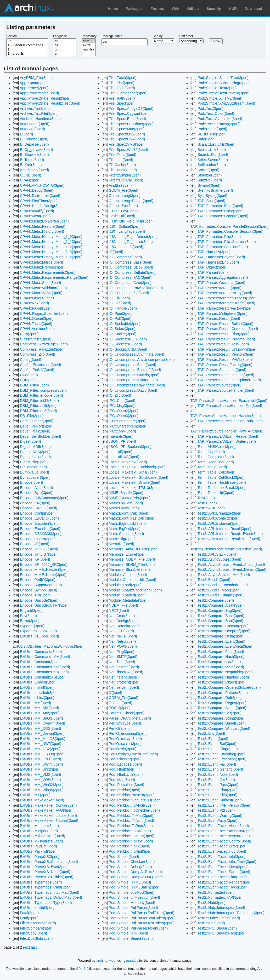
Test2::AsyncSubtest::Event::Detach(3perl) (232, 569)
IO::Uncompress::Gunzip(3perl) (134, 375)
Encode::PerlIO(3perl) (38, 580)
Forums (157, 9)
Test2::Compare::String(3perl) (222, 718)
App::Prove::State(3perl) (39, 93)
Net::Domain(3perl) (124, 626)
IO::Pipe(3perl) (121, 314)
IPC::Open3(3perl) (124, 416)
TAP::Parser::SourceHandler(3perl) (226, 390)
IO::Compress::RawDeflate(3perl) (136, 288)
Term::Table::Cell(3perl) (216, 472)
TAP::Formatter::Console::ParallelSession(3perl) (230, 226)
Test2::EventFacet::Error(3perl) (223, 846)
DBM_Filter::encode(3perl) (41, 395)
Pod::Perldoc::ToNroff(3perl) (131, 821)
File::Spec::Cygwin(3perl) (129, 113)
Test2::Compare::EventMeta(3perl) (226, 646)
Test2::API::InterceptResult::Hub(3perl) (229, 539)
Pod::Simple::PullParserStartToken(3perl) (142, 918)
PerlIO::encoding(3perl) (128, 733)
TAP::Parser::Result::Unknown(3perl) (227, 349)
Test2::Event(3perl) (213, 739)
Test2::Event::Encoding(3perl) (222, 754)
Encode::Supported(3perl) (41, 585)
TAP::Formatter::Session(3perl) (223, 247)
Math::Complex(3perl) (126, 534)
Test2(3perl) (207, 503)
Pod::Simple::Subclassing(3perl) (224, 83)
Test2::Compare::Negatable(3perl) (225, 672)
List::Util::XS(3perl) (124, 457)
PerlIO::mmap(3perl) (125, 739)
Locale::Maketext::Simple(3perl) (135, 482)
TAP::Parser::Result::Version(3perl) (226, 354)
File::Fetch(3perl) (123, 78)
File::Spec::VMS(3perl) (127, 144)
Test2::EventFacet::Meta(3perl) (223, 867)
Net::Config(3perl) (123, 621)
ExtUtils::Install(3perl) (37, 687)
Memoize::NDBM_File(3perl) (132, 559)
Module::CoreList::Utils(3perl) (133, 580)
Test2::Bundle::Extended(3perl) (223, 585)
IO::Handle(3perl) (123, 308)
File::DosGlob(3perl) (36, 938)
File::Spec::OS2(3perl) (127, 134)
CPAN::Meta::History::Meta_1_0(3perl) (51, 237)
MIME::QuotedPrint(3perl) (130, 498)
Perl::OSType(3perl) (125, 723)
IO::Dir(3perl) (119, 298)
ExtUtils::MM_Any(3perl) (40, 713)
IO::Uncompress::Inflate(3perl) (133, 380)
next (26, 947)
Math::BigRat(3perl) (125, 529)
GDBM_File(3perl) (124, 190)
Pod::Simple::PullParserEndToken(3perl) (142, 913)
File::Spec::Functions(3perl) (131, 124)
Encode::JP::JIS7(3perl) (39, 554)
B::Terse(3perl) (32, 160)
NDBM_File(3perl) (123, 605)
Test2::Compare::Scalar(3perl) (222, 708)
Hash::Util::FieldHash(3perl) (131, 221)
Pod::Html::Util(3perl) (126, 774)
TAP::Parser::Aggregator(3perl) (223, 277)
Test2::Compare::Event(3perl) (221, 641)
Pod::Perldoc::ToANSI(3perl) (132, 805)
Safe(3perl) (207, 139)
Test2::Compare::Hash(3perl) (221, 657)
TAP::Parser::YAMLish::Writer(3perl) (227, 441)
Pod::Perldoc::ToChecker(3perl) (134, 810)
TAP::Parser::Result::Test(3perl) (223, 344)
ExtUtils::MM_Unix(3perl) (40, 769)
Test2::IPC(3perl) (211, 923)
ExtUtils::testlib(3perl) (37, 908)
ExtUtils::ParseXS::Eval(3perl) (44, 867)
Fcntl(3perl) (29, 918)
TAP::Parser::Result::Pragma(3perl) (226, 339)
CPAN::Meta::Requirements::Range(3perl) (54, 277)
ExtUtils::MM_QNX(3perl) (40, 759)
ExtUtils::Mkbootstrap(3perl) (43, 836)
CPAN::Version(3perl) (37, 329)
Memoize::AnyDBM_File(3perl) (134, 549)
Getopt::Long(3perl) (125, 196)
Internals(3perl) (121, 436)
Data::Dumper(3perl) (37, 421)
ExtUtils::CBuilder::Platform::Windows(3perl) (49, 646)
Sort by (158, 36)
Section (12, 36)
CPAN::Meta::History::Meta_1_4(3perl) (51, 257)
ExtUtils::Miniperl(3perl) (39, 831)
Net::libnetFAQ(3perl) (126, 672)
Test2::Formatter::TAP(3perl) (221, 897)
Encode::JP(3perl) (35, 544)
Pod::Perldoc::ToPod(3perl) (131, 826)
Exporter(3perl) (32, 626)
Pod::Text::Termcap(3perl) (218, 124)
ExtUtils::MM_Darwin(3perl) (42, 733)
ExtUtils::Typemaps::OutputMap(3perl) (51, 897)
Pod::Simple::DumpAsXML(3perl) (136, 877)
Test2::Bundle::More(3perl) (219, 590)
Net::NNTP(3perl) (123, 636)
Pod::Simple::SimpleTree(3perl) (223, 78)
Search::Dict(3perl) (213, 155)
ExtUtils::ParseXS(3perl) (40, 857)
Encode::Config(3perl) (38, 513)
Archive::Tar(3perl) (35, 109)
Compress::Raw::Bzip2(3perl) (44, 344)
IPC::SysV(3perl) (122, 431)
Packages (134, 9)
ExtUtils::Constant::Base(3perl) (45, 667)
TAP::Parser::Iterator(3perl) (220, 288)
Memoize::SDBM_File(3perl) (132, 565)
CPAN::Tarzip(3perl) (36, 324)
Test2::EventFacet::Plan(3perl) (222, 877)
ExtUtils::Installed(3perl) (39, 693)
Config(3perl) (30, 360)
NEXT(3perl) (119, 611)
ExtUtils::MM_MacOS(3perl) (43, 739)
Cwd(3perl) (29, 375)
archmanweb (106, 961)
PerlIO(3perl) (119, 728)
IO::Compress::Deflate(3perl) (132, 272)
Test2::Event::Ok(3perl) (216, 780)
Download (253, 9)
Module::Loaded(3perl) (127, 595)
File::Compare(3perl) (37, 928)
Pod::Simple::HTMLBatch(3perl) (135, 887)
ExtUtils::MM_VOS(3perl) (40, 780)
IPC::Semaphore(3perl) (128, 421)
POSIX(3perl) (120, 708)
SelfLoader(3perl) (212, 165)
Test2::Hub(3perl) (212, 903)
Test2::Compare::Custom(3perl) (223, 626)
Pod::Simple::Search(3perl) (131, 938)
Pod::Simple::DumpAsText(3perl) (135, 872)
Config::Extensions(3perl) (40, 365)
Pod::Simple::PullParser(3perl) (133, 908)
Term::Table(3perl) (212, 467)
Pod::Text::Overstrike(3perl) (220, 119)
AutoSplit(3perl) (32, 129)
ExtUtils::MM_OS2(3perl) (40, 749)
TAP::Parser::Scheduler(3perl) (222, 370)
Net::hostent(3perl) (124, 667)
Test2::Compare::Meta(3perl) (221, 667)
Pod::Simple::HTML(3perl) (130, 882)
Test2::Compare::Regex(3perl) (222, 703)
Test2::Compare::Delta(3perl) (221, 636)
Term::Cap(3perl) (211, 452)
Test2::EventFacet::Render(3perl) (224, 882)
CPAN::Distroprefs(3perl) (40, 196)
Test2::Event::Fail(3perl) (217, 764)
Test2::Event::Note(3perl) (218, 774)
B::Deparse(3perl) (34, 144)
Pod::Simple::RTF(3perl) (129, 933)
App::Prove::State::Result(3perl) (46, 98)
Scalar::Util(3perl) (212, 150)
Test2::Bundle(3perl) (214, 580)
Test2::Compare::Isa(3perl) (219, 662)
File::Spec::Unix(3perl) (127, 139)
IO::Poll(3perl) (120, 318)
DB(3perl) (28, 380)
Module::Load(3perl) (125, 585)
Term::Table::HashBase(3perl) (222, 482)
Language (60, 36)
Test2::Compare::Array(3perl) (221, 605)
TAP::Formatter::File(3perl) (219, 237)
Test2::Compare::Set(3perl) (220, 713)
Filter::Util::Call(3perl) (126, 180)
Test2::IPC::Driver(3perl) (217, 928)
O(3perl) (116, 693)
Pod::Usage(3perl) (212, 129)
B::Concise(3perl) (34, 139)
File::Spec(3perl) (122, 103)
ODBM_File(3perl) (124, 698)
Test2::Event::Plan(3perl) (218, 790)
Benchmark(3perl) (34, 170)
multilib (89, 49)
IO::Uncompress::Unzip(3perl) (133, 390)
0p (27, 41)
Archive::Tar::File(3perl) (39, 113)
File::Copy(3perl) (33, 933)
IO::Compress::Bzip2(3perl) (131, 267)
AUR (233, 9)
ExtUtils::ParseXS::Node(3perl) (45, 872)
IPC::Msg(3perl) (122, 406)
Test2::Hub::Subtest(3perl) (219, 918)
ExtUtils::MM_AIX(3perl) (39, 708)
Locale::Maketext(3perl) (128, 462)
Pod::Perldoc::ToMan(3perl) (131, 816)
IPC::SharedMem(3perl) (128, 426)
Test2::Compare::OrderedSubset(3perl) (229, 687)
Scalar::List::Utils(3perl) (216, 144)
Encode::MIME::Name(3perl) (43, 575)
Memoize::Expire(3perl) (128, 554)
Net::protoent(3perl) (125, 682)
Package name (112, 36)
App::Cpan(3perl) (34, 83)
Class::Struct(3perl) (36, 339)
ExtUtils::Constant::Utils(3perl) (44, 672)
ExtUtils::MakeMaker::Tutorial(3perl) (49, 821)
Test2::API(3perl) (211, 508)
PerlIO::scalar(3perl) (125, 744)
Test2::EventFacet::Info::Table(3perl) (227, 862)
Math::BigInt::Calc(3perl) (129, 513)
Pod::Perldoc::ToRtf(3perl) (130, 831)
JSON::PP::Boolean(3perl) (130, 447)
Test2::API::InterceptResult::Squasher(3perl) (226, 549)
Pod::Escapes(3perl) (125, 764)
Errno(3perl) (30, 621)
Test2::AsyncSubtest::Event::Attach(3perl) (231, 565)
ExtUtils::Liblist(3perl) (37, 698)
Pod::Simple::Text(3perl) (217, 88)
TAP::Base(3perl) (211, 201)
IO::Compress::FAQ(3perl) (130, 277)
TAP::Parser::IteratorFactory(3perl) (226, 308)
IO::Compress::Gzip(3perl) (130, 283)
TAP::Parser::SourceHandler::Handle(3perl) (226, 416)
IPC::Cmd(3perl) (122, 401)
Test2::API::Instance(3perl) (219, 523)
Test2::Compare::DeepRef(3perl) (224, 631)
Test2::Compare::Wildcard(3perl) (224, 728)
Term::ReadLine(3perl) (216, 462)
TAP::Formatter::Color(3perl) (221, 211)
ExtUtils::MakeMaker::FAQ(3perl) (47, 810)
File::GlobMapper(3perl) (128, 93)
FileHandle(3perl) (123, 170)
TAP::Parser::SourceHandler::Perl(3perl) (230, 421)
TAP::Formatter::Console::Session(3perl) (230, 231)
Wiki (176, 9)
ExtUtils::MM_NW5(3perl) (41, 744)
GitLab (193, 9)
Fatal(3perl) (29, 913)
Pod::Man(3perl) (122, 780)
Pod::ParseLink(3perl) (126, 785)
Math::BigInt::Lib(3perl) (127, 523)
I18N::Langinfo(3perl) (126, 247)
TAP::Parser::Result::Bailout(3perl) (226, 324)
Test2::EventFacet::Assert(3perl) (224, 836)
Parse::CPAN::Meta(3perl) (130, 718)
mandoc (132, 961)
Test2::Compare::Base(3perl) (221, 616)
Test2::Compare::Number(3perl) (223, 677)
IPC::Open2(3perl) (124, 411)
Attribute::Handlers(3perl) (40, 119)
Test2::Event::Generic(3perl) (220, 769)
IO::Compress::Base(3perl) (131, 262)
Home (113, 9)
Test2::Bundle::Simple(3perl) (221, 595)
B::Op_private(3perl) (36, 150)
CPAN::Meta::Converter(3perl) (44, 221)
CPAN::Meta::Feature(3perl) (43, 226)
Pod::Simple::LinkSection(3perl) (134, 897)
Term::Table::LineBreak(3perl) (222, 488)
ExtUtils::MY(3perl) (35, 795)
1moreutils (27, 54)
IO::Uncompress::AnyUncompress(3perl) (142, 360)
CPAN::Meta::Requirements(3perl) (48, 272)
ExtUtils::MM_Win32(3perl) (42, 785)
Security (214, 9)
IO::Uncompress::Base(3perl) (133, 365)
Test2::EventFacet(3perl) (218, 821)
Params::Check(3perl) (127, 713)
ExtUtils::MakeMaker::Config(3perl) (48, 805)
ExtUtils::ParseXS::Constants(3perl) (49, 862)
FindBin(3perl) (120, 185)
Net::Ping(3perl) (122, 652)
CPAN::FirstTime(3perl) (39, 201)
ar (65, 41)
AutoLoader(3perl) (34, 124)
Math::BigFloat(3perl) (126, 503)
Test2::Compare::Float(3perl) (221, 652)
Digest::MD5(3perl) (35, 447)
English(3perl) (31, 611)
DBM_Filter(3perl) (34, 385)
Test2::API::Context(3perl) (218, 518)
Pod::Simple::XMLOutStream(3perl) (226, 103)
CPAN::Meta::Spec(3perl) (40, 283)
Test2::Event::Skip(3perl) (218, 795)
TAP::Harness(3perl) (214, 252)
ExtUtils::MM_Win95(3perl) (42, 790)
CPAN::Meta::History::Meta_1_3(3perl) (51, 252)
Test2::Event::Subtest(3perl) (220, 800)
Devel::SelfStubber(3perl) (40, 436)
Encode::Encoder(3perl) (39, 523)
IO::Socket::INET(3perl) (128, 339)
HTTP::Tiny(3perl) (123, 211)
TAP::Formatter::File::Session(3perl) (227, 242)
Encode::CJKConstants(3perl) (44, 498)
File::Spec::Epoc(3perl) (127, 119)
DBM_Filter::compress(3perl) (43, 390)
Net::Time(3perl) (122, 662)
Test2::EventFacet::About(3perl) (223, 826)
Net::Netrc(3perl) (122, 641)
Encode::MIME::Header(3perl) (44, 569)
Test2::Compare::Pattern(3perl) (223, 693)
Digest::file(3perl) (34, 462)
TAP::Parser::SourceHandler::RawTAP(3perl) (227, 431)
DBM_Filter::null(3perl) (38, 406)
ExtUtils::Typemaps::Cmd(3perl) (46, 887)
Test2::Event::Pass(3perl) (218, 785)
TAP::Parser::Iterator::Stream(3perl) (226, 303)
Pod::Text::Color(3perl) (216, 113)
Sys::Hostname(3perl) (215, 190)
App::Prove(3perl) (34, 88)
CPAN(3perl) (30, 180)
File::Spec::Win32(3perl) (128, 150)
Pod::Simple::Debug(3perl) (130, 867)
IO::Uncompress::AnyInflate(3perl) (137, 354)
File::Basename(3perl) (38, 923)
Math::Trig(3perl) (122, 539)
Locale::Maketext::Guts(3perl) (133, 472)
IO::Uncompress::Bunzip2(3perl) (135, 370)
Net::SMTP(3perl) (123, 657)
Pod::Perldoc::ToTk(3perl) (130, 846)
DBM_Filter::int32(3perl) (39, 401)
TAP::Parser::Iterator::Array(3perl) (225, 293)
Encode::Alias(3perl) (36, 488)
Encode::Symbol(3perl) (38, 590)
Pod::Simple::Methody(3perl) (132, 903)
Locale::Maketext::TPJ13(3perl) (134, 488)
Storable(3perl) (210, 175)
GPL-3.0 (82, 969)
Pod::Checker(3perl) (125, 759)
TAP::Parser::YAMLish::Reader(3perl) (228, 436)
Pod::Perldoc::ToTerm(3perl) (132, 836)
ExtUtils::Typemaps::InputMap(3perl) (49, 892)
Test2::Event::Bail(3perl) (217, 744)
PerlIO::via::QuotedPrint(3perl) (133, 754)
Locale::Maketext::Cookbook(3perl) (137, 467)
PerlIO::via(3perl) (123, 749)
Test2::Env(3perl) (211, 733)
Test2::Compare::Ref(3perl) (220, 698)
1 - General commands (27, 45)
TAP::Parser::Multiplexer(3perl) (223, 314)
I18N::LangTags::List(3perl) (131, 242)
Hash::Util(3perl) (122, 216)
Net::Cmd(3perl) (122, 616)
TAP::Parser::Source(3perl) (220, 385)
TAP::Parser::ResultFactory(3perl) (225, 365)
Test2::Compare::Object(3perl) (222, 682)
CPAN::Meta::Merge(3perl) (41, 262)
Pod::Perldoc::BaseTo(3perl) (132, 795)
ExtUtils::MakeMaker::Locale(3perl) (48, 816)
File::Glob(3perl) (122, 88)
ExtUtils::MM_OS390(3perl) (42, 754)
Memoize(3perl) (122, 544)
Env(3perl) (28, 616)
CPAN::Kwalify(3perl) (37, 211)
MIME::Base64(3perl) (126, 493)
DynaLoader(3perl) (35, 477)
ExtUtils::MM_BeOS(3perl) (41, 718)
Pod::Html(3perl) (122, 769)
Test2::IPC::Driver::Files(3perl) (222, 933)
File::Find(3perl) (122, 83)
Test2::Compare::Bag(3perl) (220, 611)
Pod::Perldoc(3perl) (125, 790)
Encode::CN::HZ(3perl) (38, 508)
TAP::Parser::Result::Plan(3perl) (224, 334)
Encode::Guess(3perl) (38, 539)
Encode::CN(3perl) (35, 503)
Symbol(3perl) (209, 185)
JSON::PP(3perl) (122, 441)
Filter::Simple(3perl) (125, 175)
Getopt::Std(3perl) (123, 206)
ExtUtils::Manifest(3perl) (39, 826)
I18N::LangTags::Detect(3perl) (133, 237)
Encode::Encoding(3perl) (40, 529)
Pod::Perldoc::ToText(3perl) (131, 841)
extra (89, 45)
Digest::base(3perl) (35, 457)
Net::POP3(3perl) (123, 646)
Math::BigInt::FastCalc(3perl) (132, 518)
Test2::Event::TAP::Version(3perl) (224, 805)
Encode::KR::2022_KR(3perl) (44, 565)
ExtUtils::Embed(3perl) (38, 682)
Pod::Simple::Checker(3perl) (132, 862)
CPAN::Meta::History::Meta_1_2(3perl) (51, 247)
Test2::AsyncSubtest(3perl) (219, 559)
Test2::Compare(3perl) (216, 600)
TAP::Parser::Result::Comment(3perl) (228, 329)
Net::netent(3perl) (123, 677)
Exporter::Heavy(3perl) (38, 631)
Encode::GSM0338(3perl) (41, 534)
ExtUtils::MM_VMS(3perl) (40, 774)
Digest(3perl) (30, 441)
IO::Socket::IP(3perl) (125, 344)
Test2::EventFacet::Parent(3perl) (224, 872)
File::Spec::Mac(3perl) (127, 129)
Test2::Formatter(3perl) (216, 892)
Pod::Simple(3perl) (124, 857)
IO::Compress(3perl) (125, 257)
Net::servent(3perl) (124, 687)
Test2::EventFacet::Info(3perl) (222, 857)
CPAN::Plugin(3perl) (36, 308)
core (89, 41)
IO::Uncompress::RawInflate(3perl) (137, 385)
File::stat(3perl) (121, 160)
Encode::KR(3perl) (35, 559)
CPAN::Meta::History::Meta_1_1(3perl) (51, 242)
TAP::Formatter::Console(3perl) (223, 216)
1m (27, 49)
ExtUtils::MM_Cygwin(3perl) (43, 723)
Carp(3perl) (29, 334)
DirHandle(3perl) (33, 467)
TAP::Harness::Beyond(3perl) (221, 257)
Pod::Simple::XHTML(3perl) (220, 98)
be (65, 45)
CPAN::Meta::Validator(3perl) (43, 288)
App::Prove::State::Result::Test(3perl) (50, 103)
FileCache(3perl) (122, 165)
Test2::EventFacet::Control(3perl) (224, 841)
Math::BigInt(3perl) (124, 508)
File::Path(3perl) (122, 98)
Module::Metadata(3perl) (129, 600)
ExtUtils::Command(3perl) (41, 652)
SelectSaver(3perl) (213, 160)
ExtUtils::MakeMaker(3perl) (42, 800)
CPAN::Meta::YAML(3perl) (41, 293)
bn (65, 54)
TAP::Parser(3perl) (213, 272)
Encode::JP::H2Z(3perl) (39, 549)
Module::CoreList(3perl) (128, 575)
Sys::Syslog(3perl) (212, 196)
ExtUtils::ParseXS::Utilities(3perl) (47, 877)
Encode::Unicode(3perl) (39, 600)
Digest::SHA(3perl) (35, 452)
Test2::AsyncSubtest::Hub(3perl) (224, 575)
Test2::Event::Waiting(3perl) (220, 816)
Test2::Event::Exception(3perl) (222, 759)
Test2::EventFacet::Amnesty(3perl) (226, 831)
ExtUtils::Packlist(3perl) (39, 851)
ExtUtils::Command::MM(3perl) (45, 657)
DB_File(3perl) (32, 416)
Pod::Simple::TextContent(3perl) (223, 93)
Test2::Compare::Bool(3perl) (220, 621)
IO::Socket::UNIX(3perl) (128, 349)
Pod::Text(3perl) (210, 109)
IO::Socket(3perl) (123, 334)
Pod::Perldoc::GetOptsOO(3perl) (135, 800)
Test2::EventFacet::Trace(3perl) (223, 887)
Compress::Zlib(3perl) (38, 354)
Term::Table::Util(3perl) (216, 493)
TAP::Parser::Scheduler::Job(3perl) (226, 375)
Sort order (186, 36)
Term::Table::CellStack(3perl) (221, 477)
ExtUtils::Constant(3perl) (40, 662)
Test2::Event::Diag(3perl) (218, 749)
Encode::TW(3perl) (35, 595)
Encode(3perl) (31, 482)
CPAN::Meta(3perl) (35, 216)
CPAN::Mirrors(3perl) (37, 298)
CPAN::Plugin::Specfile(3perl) (44, 314)
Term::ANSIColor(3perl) (216, 447)
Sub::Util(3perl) (210, 180)
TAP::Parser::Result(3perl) (219, 318)
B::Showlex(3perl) (34, 155)
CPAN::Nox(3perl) (34, 303)
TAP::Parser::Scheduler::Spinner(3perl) (229, 380)
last (34, 947)
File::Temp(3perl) (123, 155)
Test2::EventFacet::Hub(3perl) (222, 851)
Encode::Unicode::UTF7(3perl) (45, 605)
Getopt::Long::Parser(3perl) (131, 201)
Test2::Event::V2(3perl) (216, 810)
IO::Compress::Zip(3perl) (129, 293)
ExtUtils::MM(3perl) (35, 703)
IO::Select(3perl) (122, 329)
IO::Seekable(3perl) (125, 324)
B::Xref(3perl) (31, 165)
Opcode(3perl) (121, 703)
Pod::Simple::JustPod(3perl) (132, 892)
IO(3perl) (116, 252)
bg (65, 49)
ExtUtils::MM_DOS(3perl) (40, 728)
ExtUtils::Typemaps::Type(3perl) (46, 903)
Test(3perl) (206, 498)
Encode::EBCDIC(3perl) (39, 518)
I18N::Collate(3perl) (125, 226)
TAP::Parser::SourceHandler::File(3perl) (230, 406)
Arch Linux (29, 8)
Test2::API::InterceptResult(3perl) (224, 529)
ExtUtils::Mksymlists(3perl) (41, 841)
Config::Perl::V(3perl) (37, 370)
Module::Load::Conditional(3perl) (135, 590)
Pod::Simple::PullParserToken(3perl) (138, 928)
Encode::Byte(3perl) (36, 493)
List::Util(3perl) (121, 452)
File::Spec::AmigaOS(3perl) (131, 109)
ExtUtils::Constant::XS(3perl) (43, 677)
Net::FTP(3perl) (121, 631)
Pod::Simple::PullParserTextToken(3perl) (142, 923)
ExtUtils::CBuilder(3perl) (39, 636)
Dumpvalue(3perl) (34, 472)
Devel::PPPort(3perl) (37, 426)
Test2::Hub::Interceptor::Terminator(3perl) (231, 913)
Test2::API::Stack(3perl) (217, 554)
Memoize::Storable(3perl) (129, 569)
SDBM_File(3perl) (212, 134)
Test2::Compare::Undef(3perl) (222, 723)
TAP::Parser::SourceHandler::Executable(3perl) (229, 401)
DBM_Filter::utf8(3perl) (38, 411)
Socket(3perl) (208, 170)
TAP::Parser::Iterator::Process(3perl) (227, 298)
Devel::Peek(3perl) (35, 431)
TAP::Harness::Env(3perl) (218, 262)
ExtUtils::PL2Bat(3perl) (38, 846)
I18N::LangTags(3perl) (127, 231)
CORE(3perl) (30, 175)
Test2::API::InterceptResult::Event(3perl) (230, 534)
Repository (89, 36)
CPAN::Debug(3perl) (36, 190)
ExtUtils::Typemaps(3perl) (41, 882)
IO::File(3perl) (120, 303)
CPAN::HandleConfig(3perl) (42, 206)
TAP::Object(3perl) (213, 267)
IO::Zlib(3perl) (120, 395)
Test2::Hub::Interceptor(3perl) (221, 908)
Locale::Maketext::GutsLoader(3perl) (139, 477)
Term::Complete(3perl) (216, 457)
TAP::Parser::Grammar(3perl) (221, 283)
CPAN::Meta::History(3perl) (42, 231)
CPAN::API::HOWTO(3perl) (42, 185)
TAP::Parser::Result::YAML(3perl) (225, 360)
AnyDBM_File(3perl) (36, 78)
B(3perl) (26, 134)
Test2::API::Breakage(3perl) (220, 513)
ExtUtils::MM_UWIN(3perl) (41, 764)
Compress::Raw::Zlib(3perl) (42, 349)
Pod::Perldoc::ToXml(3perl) (131, 851)
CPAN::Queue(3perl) (37, 318)
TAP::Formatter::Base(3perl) (220, 206)
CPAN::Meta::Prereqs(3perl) (43, 267)
